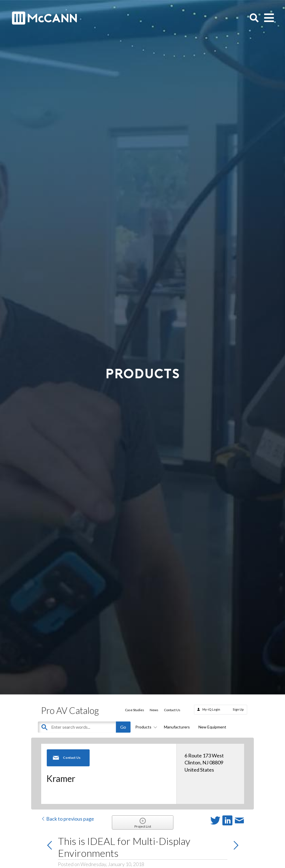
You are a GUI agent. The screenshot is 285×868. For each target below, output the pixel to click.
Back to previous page (67, 819)
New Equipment (212, 727)
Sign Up (238, 709)
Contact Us (172, 710)
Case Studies (135, 710)
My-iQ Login (211, 709)
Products (145, 727)
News (154, 710)
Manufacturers (177, 727)
